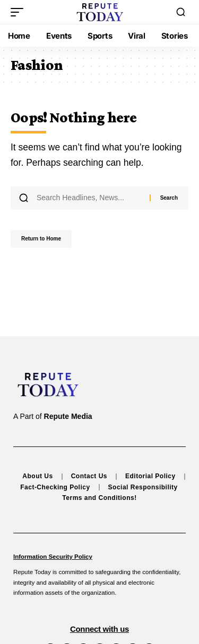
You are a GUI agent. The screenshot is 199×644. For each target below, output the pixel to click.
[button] (20, 12)
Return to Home (41, 239)
